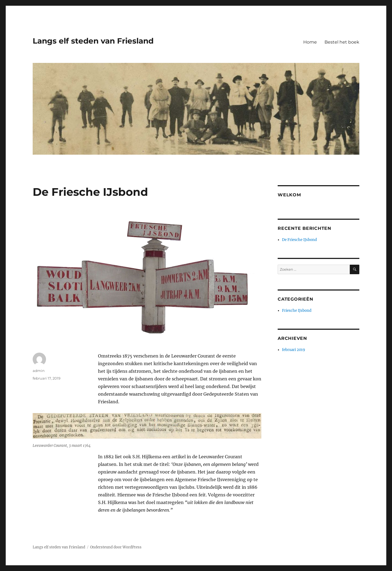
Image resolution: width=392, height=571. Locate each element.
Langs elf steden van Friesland (93, 41)
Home (310, 42)
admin (39, 371)
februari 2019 (294, 350)
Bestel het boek (342, 42)
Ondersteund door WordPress (116, 547)
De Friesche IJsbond (299, 240)
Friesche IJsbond (297, 311)
